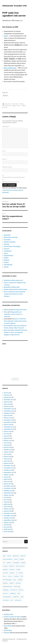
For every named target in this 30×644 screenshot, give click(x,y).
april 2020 (7, 415)
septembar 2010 (9, 493)
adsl (4, 556)
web (6, 107)
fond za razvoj (20, 566)
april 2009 (7, 529)
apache (23, 556)
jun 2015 (7, 434)
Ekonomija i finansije (11, 237)
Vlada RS (16, 597)
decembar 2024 (9, 400)
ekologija (16, 563)
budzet (22, 559)
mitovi (10, 576)
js (16, 573)
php (3, 107)
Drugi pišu (7, 235)
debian (9, 563)
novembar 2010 (9, 488)
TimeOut (7, 633)
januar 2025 (8, 397)
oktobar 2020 (8, 413)
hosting (12, 569)
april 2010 (7, 504)
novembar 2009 (9, 516)
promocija (17, 586)
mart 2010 (7, 506)
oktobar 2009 (8, 518)
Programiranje (9, 256)
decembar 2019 (9, 420)
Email (5, 159)
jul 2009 (7, 525)
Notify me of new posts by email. (11, 182)
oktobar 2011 (8, 470)
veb (19, 593)
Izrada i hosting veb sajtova (13, 617)
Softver (6, 262)
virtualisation (7, 597)
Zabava (6, 267)
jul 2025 (6, 393)
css (4, 563)
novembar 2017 (9, 427)
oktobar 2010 (8, 491)
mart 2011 (7, 481)
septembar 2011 (9, 472)
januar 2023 (8, 406)
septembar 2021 (9, 409)
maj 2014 (7, 445)
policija (20, 580)
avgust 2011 (8, 475)
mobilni (16, 576)
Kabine (6, 310)
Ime (4, 151)
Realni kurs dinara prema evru (13, 280)
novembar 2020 (9, 411)
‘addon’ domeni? (19, 328)
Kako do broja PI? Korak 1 (19, 310)
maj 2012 (7, 459)
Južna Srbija (8, 626)
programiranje (7, 586)
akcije (9, 556)
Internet (18, 106)
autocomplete (8, 559)
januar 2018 (8, 425)
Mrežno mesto (7, 167)
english (24, 106)
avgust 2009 (8, 522)
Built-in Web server (10, 68)
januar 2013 (8, 456)
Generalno (7, 240)
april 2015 (7, 438)
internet (6, 573)
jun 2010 (7, 500)
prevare (18, 583)
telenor (21, 590)
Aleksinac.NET (8, 614)
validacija (13, 593)
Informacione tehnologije (9, 106)
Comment (6, 127)
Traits (6, 36)
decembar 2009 (9, 513)
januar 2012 (8, 463)
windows (6, 600)
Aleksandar (8, 104)
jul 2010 (6, 497)
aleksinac (16, 556)
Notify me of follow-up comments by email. (14, 177)
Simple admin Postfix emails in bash (15, 289)
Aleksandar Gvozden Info (15, 6)
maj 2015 (7, 436)
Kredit (21, 573)
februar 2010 (8, 509)
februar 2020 (8, 418)
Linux (6, 253)
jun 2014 (7, 443)
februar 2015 (8, 440)
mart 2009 (7, 532)
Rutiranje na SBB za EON (12, 287)
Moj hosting (8, 630)
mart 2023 (7, 404)
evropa (5, 566)
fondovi (12, 566)
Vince (6, 312)
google (5, 569)
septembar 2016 (9, 429)
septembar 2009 (9, 520)
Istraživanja (8, 251)
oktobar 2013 (8, 450)
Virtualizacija (8, 265)
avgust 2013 (8, 452)
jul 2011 (6, 477)
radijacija (6, 590)
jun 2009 (7, 527)
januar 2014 (8, 447)
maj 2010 (7, 502)
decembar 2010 (9, 486)
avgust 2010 (8, 495)
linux (5, 576)
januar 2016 (8, 431)
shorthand (14, 590)
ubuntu (5, 593)
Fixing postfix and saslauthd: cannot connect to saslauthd (13, 314)
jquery (12, 573)
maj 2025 (7, 395)
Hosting (22, 104)
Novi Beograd (7, 580)
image (18, 569)
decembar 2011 (9, 466)
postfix (12, 583)
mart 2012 (7, 461)
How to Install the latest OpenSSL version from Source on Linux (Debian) (15, 294)
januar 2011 (7, 484)
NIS (22, 576)
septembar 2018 (9, 422)
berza (16, 559)
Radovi (6, 258)
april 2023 (7, 402)
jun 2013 (7, 454)
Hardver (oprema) (10, 242)
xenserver (18, 600)
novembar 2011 (9, 468)
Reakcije (7, 260)
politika (5, 583)
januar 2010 (8, 511)
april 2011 (7, 479)
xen (12, 600)
